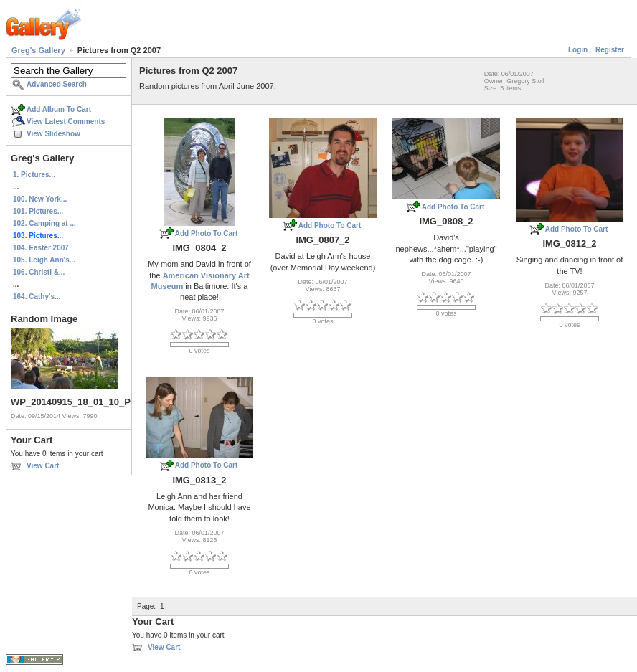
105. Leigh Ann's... (44, 260)
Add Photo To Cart (207, 233)
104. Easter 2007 (41, 248)
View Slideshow (53, 134)
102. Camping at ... (44, 223)
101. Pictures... (38, 211)
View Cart (43, 466)
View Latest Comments (66, 122)
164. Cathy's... (37, 297)
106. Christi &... (39, 272)
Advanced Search (57, 84)
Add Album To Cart (59, 109)
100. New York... (40, 199)
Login (578, 50)
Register (610, 50)
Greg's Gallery (38, 50)
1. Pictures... (34, 175)
